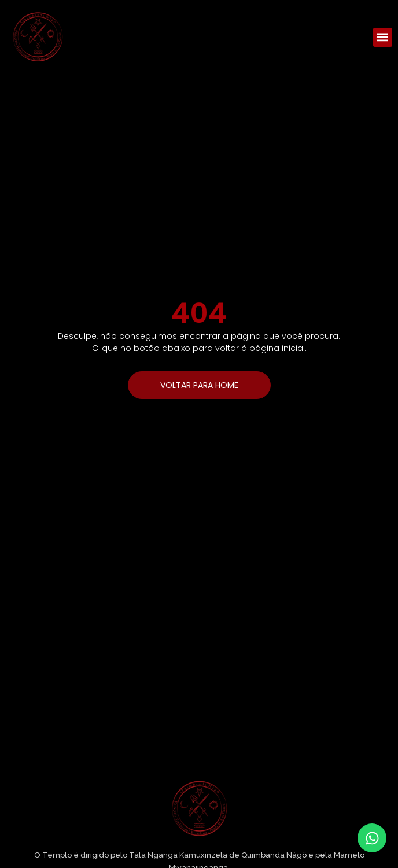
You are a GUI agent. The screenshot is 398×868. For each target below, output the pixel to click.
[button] (383, 37)
